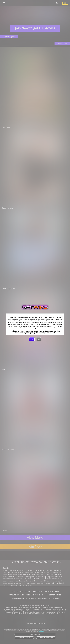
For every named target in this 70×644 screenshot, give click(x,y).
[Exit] (39, 339)
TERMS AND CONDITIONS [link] (28, 326)
